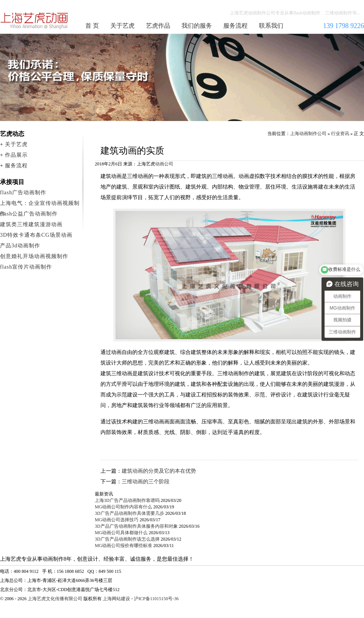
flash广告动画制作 (23, 193)
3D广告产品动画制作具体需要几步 (129, 513)
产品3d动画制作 (20, 246)
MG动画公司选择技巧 (117, 520)
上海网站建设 (116, 599)
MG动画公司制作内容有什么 (123, 507)
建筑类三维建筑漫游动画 (31, 224)
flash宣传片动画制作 (26, 267)
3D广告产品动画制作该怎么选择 (127, 539)
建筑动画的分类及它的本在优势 (159, 471)
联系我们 (271, 26)
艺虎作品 (158, 26)
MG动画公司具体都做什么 (121, 533)
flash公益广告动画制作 (29, 214)
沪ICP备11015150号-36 (156, 599)
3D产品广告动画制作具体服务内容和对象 (136, 526)
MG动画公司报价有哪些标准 (123, 546)
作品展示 (16, 155)
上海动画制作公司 (35, 20)
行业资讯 (340, 134)
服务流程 (235, 26)
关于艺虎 (122, 26)
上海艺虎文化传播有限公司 (55, 599)
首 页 (92, 26)
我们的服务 (197, 26)
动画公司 (164, 164)
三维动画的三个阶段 (146, 482)
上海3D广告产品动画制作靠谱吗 (127, 500)
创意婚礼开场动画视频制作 (34, 256)
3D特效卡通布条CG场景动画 (36, 235)
